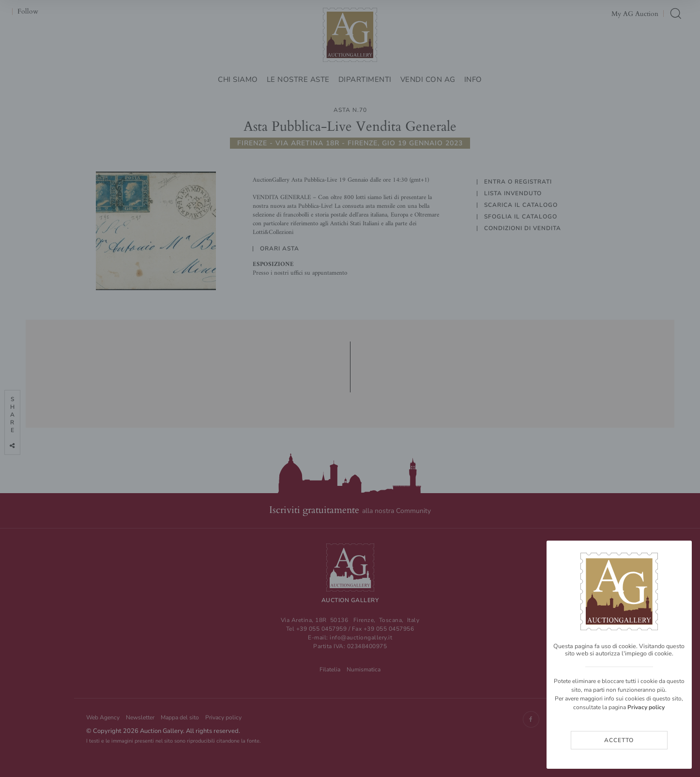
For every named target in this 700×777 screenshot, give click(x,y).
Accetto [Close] (619, 740)
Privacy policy (646, 707)
